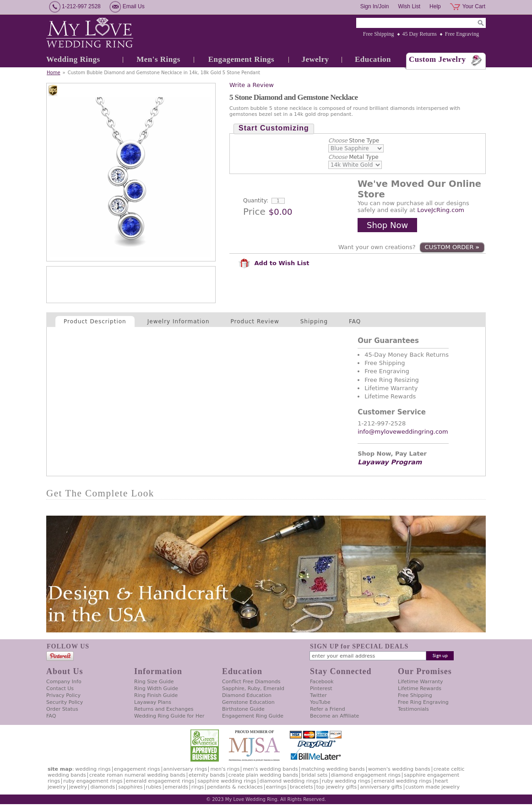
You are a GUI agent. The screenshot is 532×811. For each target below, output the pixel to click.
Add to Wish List (274, 263)
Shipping (314, 321)
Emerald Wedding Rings (403, 781)
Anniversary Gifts (381, 787)
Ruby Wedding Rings (346, 781)
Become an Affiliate (334, 716)
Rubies (154, 787)
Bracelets (301, 787)
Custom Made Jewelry (433, 787)
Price (254, 212)
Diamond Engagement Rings (366, 775)
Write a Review (252, 85)
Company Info (64, 682)
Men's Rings (158, 59)
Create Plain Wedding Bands (263, 775)
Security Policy (65, 702)
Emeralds (176, 787)
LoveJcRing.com (441, 210)
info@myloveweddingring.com (403, 432)
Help (435, 6)
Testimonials (413, 709)
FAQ (355, 321)
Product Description (95, 321)
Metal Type (353, 157)
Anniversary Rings (185, 769)
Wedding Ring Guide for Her (169, 716)
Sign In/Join (375, 6)
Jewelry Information (179, 321)
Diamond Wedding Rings (289, 781)
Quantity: (256, 201)
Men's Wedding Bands (270, 769)
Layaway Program (390, 462)
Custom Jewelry (437, 59)
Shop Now (387, 225)
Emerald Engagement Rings (160, 781)
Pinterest (321, 689)
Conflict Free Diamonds (251, 682)
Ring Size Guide (154, 682)
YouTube (320, 702)
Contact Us (60, 689)
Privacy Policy (63, 695)
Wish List (409, 6)
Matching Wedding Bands (333, 769)
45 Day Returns (420, 34)
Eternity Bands (207, 775)
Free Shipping (379, 34)
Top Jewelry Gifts (337, 787)
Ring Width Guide (156, 689)
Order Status (62, 709)
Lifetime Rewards (420, 689)
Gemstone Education (248, 702)
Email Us (134, 6)
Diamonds (103, 787)
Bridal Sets (314, 775)
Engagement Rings (241, 59)
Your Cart (474, 6)
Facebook (322, 682)
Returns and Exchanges (164, 709)
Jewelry (315, 59)
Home (54, 73)
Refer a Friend (328, 709)
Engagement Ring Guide (253, 716)
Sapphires (130, 787)
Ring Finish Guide (156, 695)
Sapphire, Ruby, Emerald (253, 689)
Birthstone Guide (243, 709)
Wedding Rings (73, 59)
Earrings (276, 787)
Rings (198, 787)
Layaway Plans (153, 702)
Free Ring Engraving (423, 702)
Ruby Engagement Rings (93, 781)
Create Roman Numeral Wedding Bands (137, 775)
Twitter (318, 695)
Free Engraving (462, 34)
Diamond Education (247, 695)
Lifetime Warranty (420, 682)
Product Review (255, 321)
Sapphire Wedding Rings (227, 781)
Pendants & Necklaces (235, 787)
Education (373, 59)
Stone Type (354, 141)
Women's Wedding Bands (399, 769)
